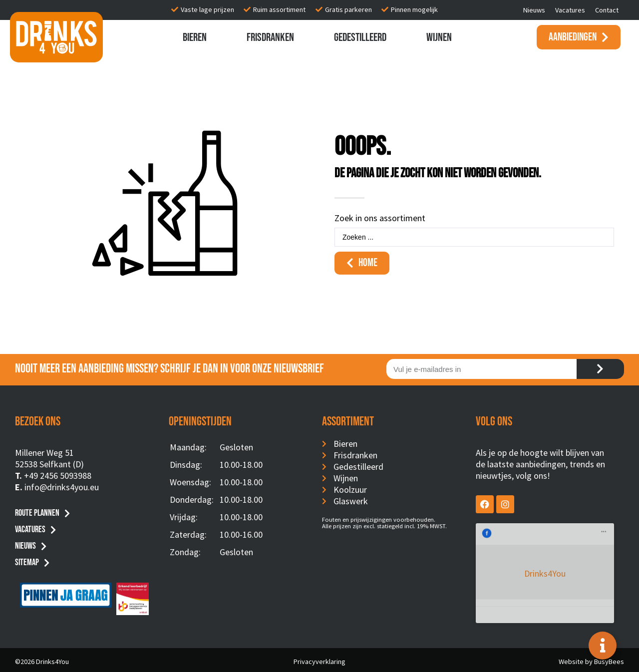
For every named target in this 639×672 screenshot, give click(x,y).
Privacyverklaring (319, 659)
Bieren (195, 37)
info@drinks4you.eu (62, 487)
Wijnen (439, 37)
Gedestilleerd (360, 37)
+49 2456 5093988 (58, 476)
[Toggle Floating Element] (603, 646)
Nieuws (534, 10)
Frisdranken (270, 37)
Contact (607, 10)
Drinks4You (516, 538)
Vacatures (570, 10)
